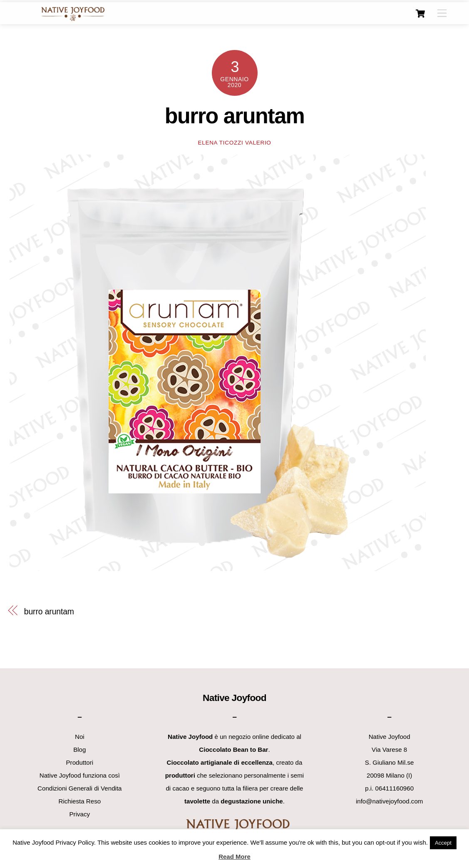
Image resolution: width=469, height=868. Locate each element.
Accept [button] (443, 843)
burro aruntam (235, 116)
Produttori (80, 762)
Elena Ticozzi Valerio (234, 143)
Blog (79, 750)
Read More (234, 857)
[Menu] (442, 14)
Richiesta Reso (80, 801)
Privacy (80, 814)
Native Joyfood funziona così (80, 775)
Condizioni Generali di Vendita (79, 788)
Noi (80, 737)
